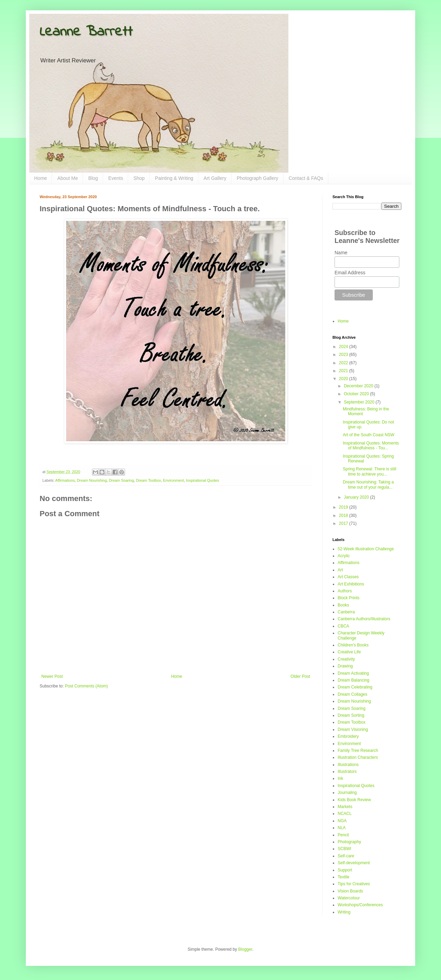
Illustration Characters (358, 757)
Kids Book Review (354, 800)
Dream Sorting (351, 715)
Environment (173, 480)
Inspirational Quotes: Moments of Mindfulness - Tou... (371, 446)
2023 (344, 355)
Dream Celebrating (355, 687)
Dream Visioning (353, 729)
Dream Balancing (353, 680)
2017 (344, 523)
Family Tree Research (358, 751)
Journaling (347, 793)
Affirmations (65, 480)
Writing (344, 912)
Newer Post (52, 676)
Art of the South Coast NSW (368, 435)
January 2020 (357, 497)
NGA (342, 821)
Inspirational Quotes (203, 480)
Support (345, 870)
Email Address (350, 273)
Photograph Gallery (258, 178)
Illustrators (347, 772)
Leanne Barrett (86, 32)
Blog (93, 178)
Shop (139, 178)
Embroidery (348, 736)
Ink (340, 778)
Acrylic (344, 556)
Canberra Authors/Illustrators (364, 619)
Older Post (300, 676)
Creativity (346, 659)
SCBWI (344, 849)
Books (343, 605)
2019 (344, 507)
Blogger (245, 949)
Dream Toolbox (148, 480)
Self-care (346, 856)
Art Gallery (215, 178)
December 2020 (359, 386)
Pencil (343, 835)
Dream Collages (352, 694)
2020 (344, 379)
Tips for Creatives (354, 884)
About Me (68, 178)
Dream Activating (353, 673)
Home (40, 178)
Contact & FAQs (306, 178)
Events (116, 178)
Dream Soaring (121, 480)
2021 (344, 371)
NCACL (345, 814)
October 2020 (357, 394)
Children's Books (353, 645)
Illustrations (348, 765)
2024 (344, 347)
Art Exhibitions (351, 584)
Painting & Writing (174, 178)
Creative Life (349, 652)
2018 (344, 515)
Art (340, 570)
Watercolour (349, 898)
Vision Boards (350, 891)
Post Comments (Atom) (86, 686)
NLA (342, 828)
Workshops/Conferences (360, 905)
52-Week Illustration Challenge (366, 549)
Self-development (354, 863)
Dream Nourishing (92, 480)
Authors (345, 591)
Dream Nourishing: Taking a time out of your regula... (368, 484)
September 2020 (360, 402)
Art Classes (348, 577)
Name (341, 253)
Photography (349, 842)
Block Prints (348, 598)
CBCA (343, 626)
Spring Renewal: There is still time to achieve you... (370, 471)
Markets (345, 807)
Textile (343, 877)
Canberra (346, 612)
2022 (344, 363)
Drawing (345, 666)
